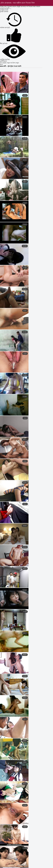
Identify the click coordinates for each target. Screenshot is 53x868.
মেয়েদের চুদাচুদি (5, 8)
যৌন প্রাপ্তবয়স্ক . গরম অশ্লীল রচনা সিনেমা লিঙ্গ (18, 3)
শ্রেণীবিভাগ (3, 61)
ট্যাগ (1, 65)
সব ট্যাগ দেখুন (15, 63)
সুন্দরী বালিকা (4, 12)
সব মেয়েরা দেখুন (5, 63)
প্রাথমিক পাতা (4, 10)
